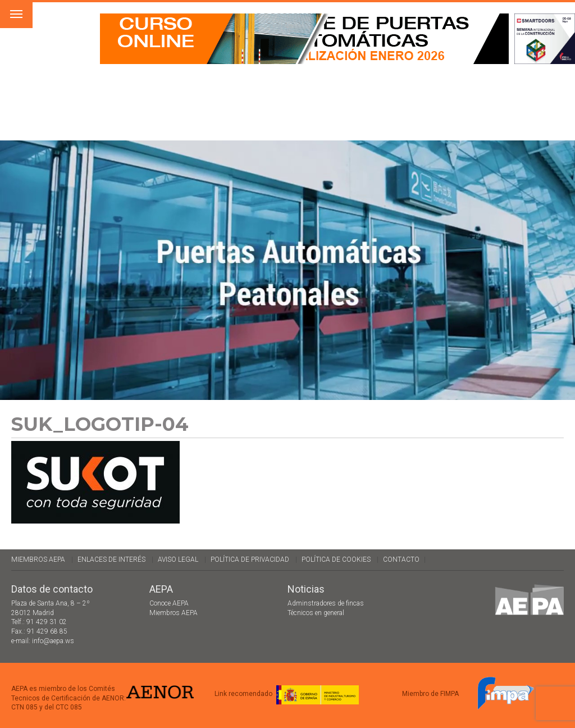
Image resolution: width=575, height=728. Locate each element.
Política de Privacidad (250, 559)
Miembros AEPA (38, 559)
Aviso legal (178, 559)
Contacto (401, 559)
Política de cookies (336, 559)
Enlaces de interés (111, 559)
